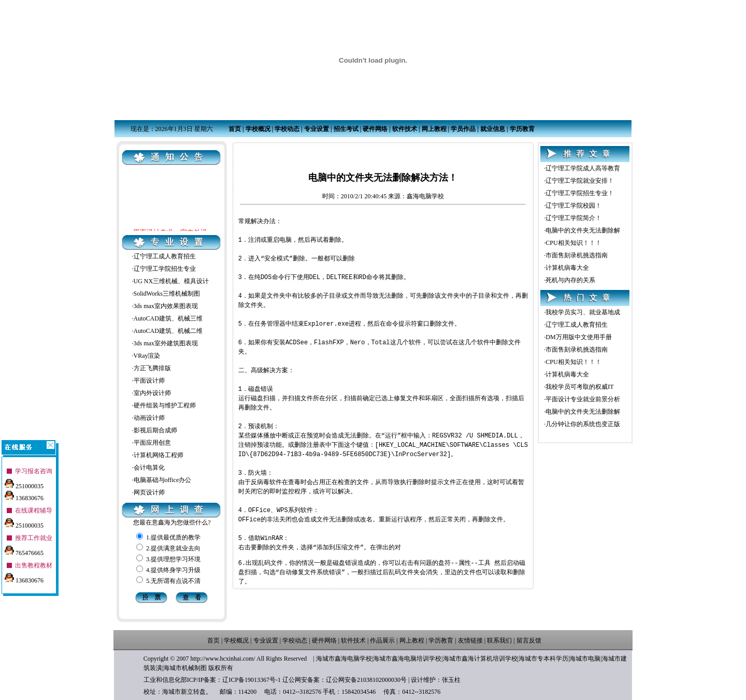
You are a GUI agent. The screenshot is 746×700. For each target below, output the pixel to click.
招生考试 (346, 129)
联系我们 (499, 640)
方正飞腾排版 (152, 368)
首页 (235, 129)
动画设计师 (149, 418)
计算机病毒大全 (567, 268)
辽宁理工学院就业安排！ (580, 181)
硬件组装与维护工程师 (165, 405)
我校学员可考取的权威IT (579, 387)
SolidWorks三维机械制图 (167, 294)
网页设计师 (149, 492)
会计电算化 (149, 468)
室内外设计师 (152, 393)
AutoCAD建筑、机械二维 (168, 331)
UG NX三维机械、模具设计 (171, 281)
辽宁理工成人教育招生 (165, 256)
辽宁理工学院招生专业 (165, 269)
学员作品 (463, 129)
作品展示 (382, 640)
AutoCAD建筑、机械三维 (168, 318)
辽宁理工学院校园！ (573, 206)
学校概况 (258, 129)
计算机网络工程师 (159, 455)
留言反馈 (529, 640)
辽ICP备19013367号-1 (252, 680)
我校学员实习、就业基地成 (583, 312)
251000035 (24, 483)
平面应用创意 (152, 443)
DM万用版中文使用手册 (578, 337)
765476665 (24, 550)
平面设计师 (149, 381)
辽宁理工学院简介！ (573, 218)
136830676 (24, 495)
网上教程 (434, 129)
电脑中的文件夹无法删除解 (583, 230)
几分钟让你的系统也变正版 (583, 424)
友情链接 (470, 640)
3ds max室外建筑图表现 (166, 343)
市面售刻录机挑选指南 (577, 255)
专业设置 (317, 129)
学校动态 (287, 129)
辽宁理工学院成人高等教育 (583, 168)
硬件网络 (375, 129)
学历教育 (522, 129)
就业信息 (493, 129)
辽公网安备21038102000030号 (366, 680)
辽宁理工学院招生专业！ (580, 193)
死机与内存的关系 (570, 280)
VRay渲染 (147, 356)
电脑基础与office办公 (163, 480)
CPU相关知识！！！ (573, 243)
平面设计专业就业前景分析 (583, 399)
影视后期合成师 (155, 430)
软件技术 (405, 129)
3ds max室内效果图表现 (166, 306)
